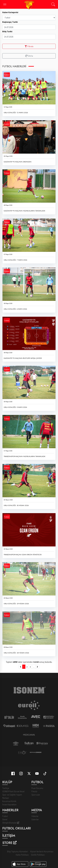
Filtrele (29, 46)
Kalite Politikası (22, 851)
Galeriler (35, 816)
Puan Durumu (37, 785)
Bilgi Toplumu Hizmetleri (18, 848)
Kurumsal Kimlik (9, 798)
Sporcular (36, 791)
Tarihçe (6, 785)
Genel (5, 816)
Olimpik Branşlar (11, 819)
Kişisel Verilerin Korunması (42, 848)
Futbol (7, 75)
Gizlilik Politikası (38, 851)
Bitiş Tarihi (7, 31)
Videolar (35, 813)
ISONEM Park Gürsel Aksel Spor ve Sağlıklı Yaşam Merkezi (13, 791)
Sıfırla (29, 56)
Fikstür (34, 788)
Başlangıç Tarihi (10, 22)
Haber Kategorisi (10, 12)
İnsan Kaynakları (9, 801)
